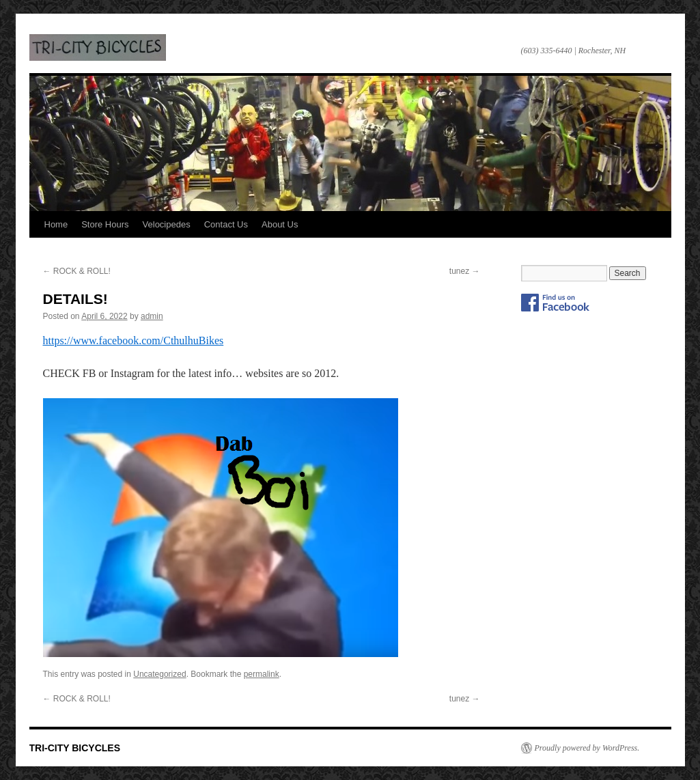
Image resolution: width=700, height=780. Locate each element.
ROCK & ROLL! (77, 271)
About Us (280, 224)
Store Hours (105, 224)
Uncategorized (159, 674)
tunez (465, 271)
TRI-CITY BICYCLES (98, 47)
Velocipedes (167, 224)
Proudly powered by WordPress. (587, 748)
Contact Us (226, 224)
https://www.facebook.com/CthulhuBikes (134, 340)
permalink (262, 674)
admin (152, 316)
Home (56, 224)
